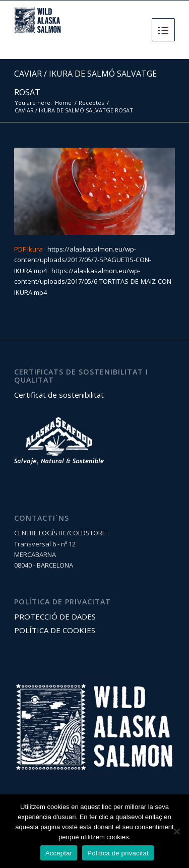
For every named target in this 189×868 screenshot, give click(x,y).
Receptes (91, 103)
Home (63, 103)
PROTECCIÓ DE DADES (55, 616)
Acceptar (59, 853)
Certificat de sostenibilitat (59, 395)
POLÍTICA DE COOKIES (55, 630)
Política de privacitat (118, 853)
